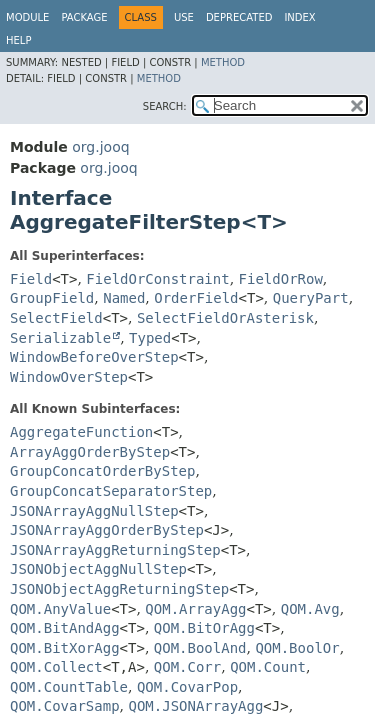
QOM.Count (268, 667)
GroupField (52, 298)
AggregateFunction (81, 432)
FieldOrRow (281, 279)
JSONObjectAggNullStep (98, 569)
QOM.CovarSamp (65, 706)
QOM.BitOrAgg (204, 628)
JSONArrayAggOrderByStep (107, 530)
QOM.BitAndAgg (65, 628)
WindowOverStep (69, 377)
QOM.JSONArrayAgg (195, 706)
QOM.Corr (187, 667)
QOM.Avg (310, 609)
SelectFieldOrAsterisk (225, 318)
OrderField (196, 298)
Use (184, 17)
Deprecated (239, 17)
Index (299, 17)
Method (223, 62)
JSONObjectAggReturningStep (119, 589)
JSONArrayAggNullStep (94, 511)
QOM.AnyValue (60, 609)
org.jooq (100, 147)
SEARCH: (165, 106)
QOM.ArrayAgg (195, 609)
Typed (150, 338)
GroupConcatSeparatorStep (111, 491)
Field (31, 279)
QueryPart (311, 298)
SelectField (56, 318)
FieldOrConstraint (157, 279)
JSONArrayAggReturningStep (115, 550)
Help (18, 40)
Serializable (60, 338)
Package (84, 17)
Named (124, 298)
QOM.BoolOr (297, 648)
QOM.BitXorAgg (65, 648)
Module (27, 17)
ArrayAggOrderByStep (90, 452)
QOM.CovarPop (187, 687)
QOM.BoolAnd (200, 648)
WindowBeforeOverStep (94, 357)
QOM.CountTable (69, 687)
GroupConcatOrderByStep (102, 471)
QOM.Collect (56, 667)
